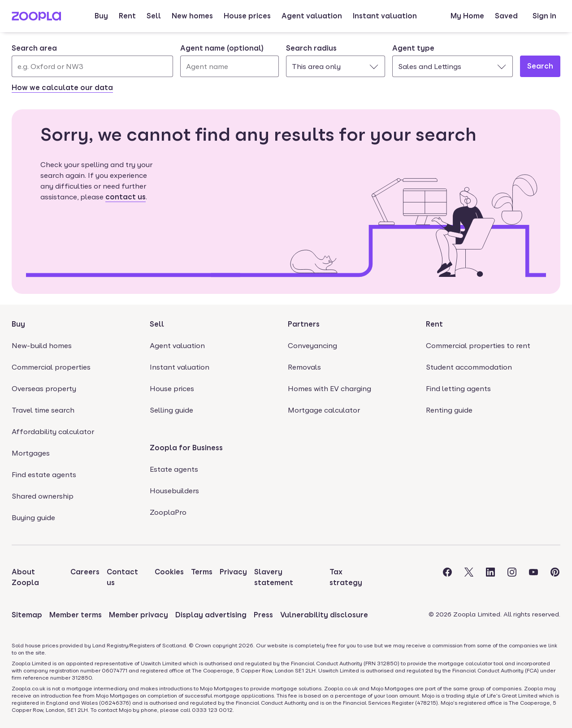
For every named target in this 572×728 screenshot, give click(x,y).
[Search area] (92, 66)
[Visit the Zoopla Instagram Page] (512, 577)
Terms (202, 572)
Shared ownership (43, 496)
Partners (304, 324)
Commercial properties (51, 367)
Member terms (76, 615)
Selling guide (171, 410)
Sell (154, 16)
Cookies (169, 572)
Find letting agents (458, 389)
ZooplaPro (168, 512)
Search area (34, 48)
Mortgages (31, 453)
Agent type (413, 48)
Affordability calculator (53, 432)
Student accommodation (469, 367)
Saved (506, 16)
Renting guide (449, 410)
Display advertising (211, 615)
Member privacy (139, 615)
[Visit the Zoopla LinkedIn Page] (490, 577)
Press (263, 615)
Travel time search (43, 410)
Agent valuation (312, 16)
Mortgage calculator (324, 410)
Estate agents (174, 469)
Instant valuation (385, 16)
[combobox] (92, 60)
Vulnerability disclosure (324, 615)
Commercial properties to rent (478, 346)
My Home (467, 16)
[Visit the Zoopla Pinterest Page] (555, 577)
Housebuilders (174, 491)
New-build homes (42, 346)
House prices (247, 16)
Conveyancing (312, 346)
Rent (127, 16)
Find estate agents (44, 475)
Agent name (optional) (222, 48)
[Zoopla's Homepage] (36, 18)
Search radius (311, 48)
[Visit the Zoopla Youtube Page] (533, 577)
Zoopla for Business (186, 448)
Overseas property (44, 389)
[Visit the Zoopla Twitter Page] (469, 577)
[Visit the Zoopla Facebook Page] (447, 577)
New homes (192, 16)
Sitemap (27, 615)
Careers (85, 572)
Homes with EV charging (329, 389)
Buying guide (33, 518)
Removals (304, 367)
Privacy (233, 572)
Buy (101, 16)
